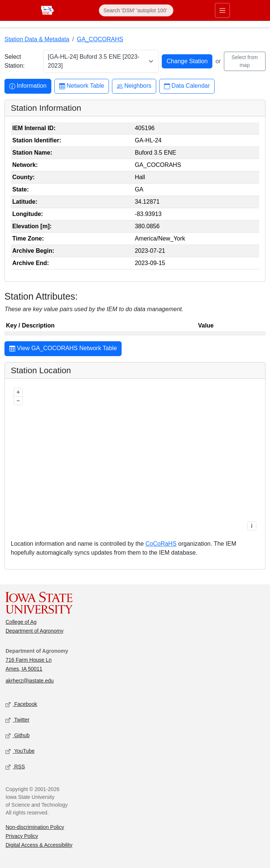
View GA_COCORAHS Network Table (63, 349)
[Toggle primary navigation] (222, 10)
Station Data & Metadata (37, 39)
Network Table (82, 86)
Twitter (17, 720)
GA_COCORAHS (100, 39)
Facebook (21, 704)
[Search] (136, 10)
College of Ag (21, 622)
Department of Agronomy (35, 631)
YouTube (20, 751)
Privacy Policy (22, 836)
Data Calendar (187, 86)
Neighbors (134, 86)
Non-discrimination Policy (35, 827)
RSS (15, 767)
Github (17, 735)
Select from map (245, 61)
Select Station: (15, 61)
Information (28, 86)
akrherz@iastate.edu (30, 681)
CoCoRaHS (161, 544)
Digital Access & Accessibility (39, 845)
